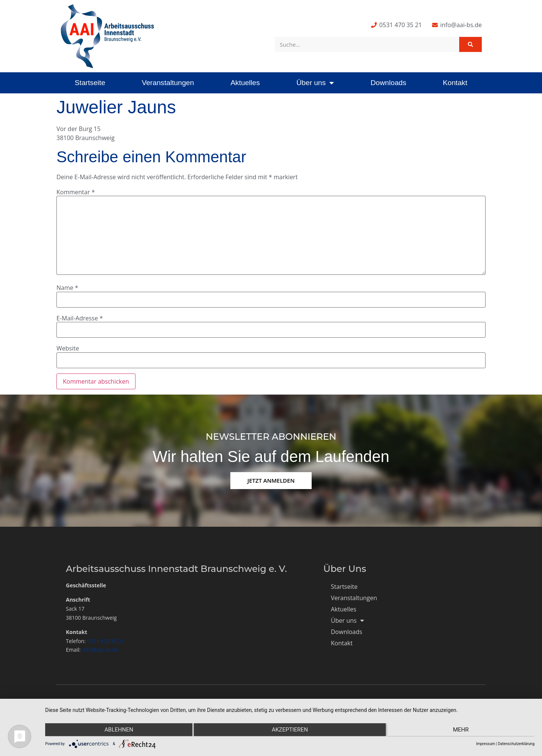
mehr (461, 730)
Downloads (388, 83)
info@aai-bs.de (100, 650)
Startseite (90, 83)
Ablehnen (118, 730)
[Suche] (470, 44)
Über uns (315, 83)
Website (68, 348)
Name (67, 288)
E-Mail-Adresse (80, 318)
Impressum (486, 744)
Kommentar (76, 192)
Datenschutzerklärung (516, 744)
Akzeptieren (290, 730)
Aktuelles (245, 83)
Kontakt (455, 83)
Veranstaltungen (168, 83)
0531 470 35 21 (106, 641)
